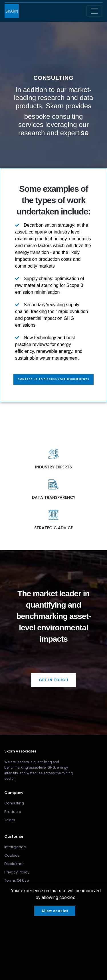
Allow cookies (55, 911)
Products (13, 812)
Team (10, 820)
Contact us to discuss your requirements (53, 379)
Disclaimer (14, 864)
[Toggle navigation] (94, 11)
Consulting (14, 803)
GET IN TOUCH (53, 680)
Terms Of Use (17, 880)
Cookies (12, 855)
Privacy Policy (17, 872)
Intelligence (15, 847)
